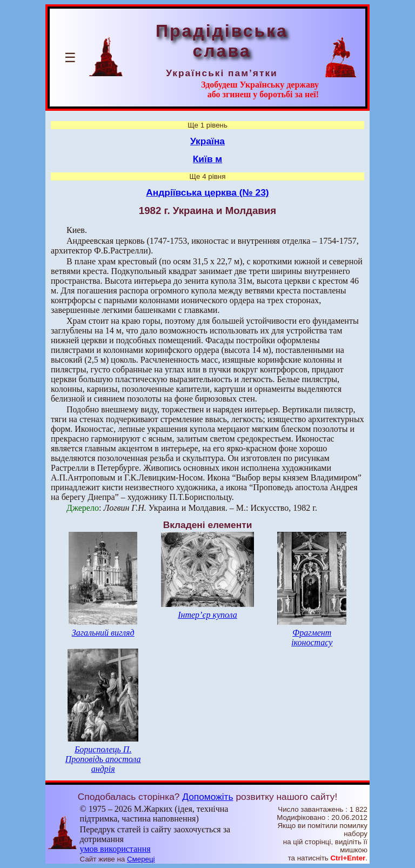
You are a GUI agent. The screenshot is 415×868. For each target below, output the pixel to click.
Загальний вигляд (103, 633)
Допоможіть (207, 797)
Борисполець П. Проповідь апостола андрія (103, 759)
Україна (207, 141)
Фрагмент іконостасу (312, 637)
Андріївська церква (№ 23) (207, 192)
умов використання (115, 849)
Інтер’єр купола (207, 615)
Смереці (141, 859)
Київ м (207, 159)
